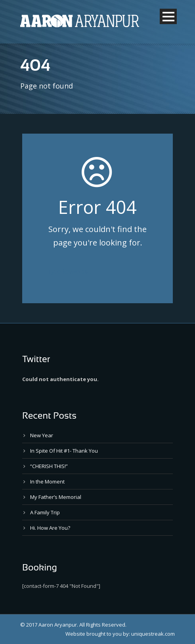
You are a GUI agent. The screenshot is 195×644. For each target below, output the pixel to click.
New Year (42, 435)
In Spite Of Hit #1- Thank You (64, 451)
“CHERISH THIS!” (49, 466)
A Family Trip (45, 512)
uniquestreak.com (153, 634)
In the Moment (47, 482)
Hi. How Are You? (50, 528)
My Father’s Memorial (56, 497)
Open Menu (168, 16)
